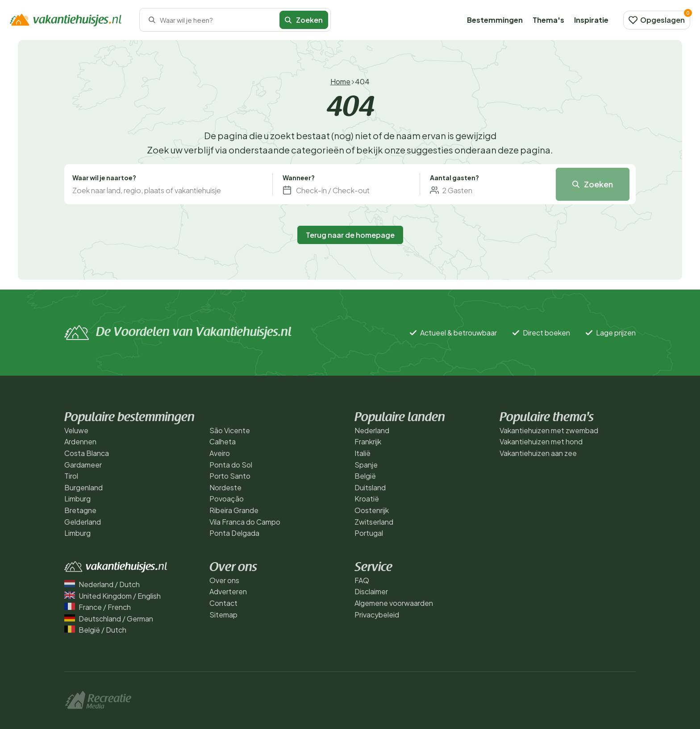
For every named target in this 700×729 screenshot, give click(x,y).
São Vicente (230, 430)
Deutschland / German (109, 619)
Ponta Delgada (234, 533)
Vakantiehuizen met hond (541, 441)
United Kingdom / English (112, 596)
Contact (223, 603)
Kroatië (367, 499)
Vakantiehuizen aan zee (538, 453)
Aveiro (220, 453)
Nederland (372, 430)
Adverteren (228, 591)
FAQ (362, 580)
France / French (98, 607)
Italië (362, 453)
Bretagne (80, 510)
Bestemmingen (495, 20)
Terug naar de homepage (350, 235)
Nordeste (225, 487)
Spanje (366, 465)
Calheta (223, 441)
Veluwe (76, 430)
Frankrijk (368, 441)
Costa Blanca (87, 453)
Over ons (224, 580)
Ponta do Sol (231, 465)
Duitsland (370, 487)
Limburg (77, 499)
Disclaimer (371, 591)
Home (340, 81)
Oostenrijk (372, 510)
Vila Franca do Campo (245, 522)
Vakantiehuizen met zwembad (549, 430)
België (365, 476)
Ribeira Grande (234, 510)
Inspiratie (591, 20)
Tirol (71, 476)
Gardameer (83, 465)
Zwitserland (374, 522)
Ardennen (80, 441)
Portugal (369, 533)
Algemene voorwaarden (394, 603)
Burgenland (83, 487)
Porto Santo (230, 476)
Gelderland (83, 522)
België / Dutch (95, 630)
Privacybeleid (377, 615)
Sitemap (223, 615)
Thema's (548, 20)
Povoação (227, 499)
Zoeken (304, 20)
